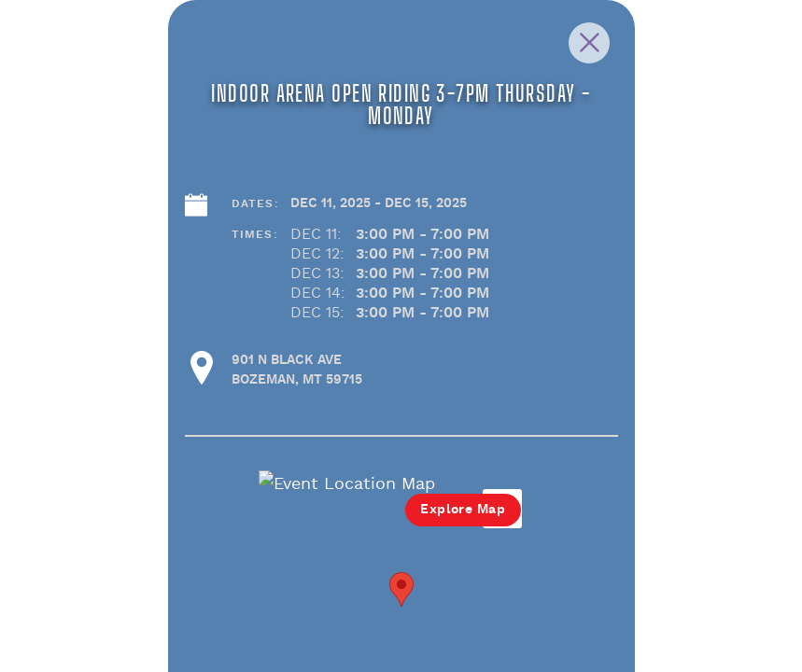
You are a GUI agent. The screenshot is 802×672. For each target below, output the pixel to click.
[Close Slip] (699, 63)
